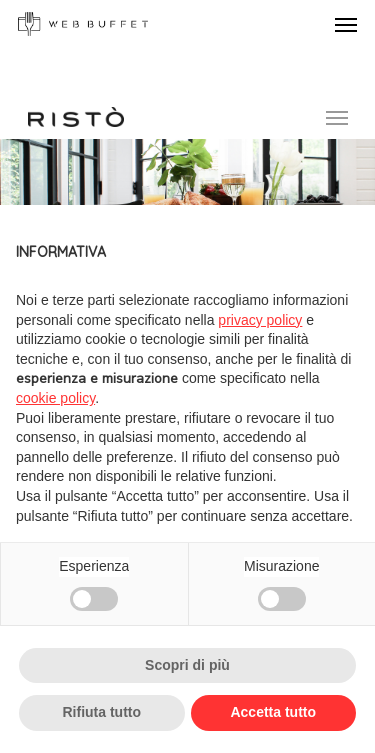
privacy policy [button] (260, 320)
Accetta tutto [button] (273, 712)
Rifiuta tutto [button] (101, 712)
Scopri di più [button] (187, 665)
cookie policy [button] (55, 398)
